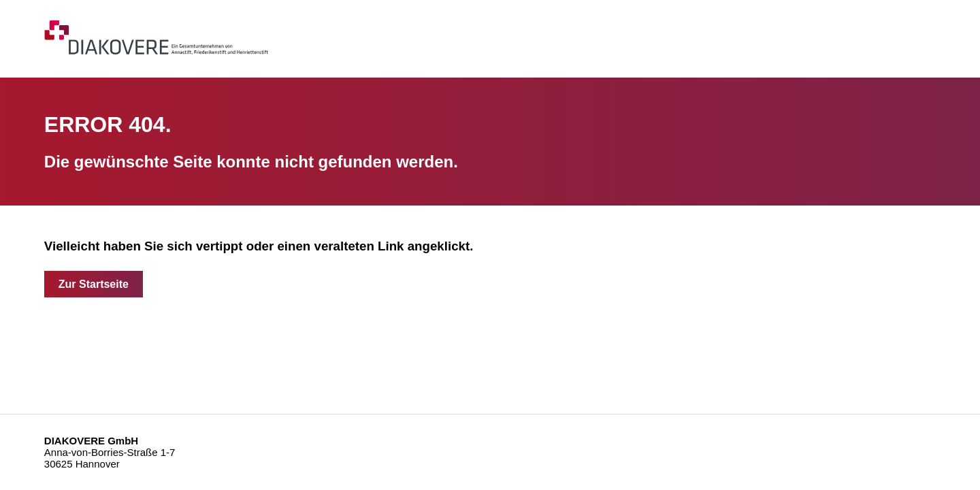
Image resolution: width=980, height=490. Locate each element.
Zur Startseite (94, 284)
